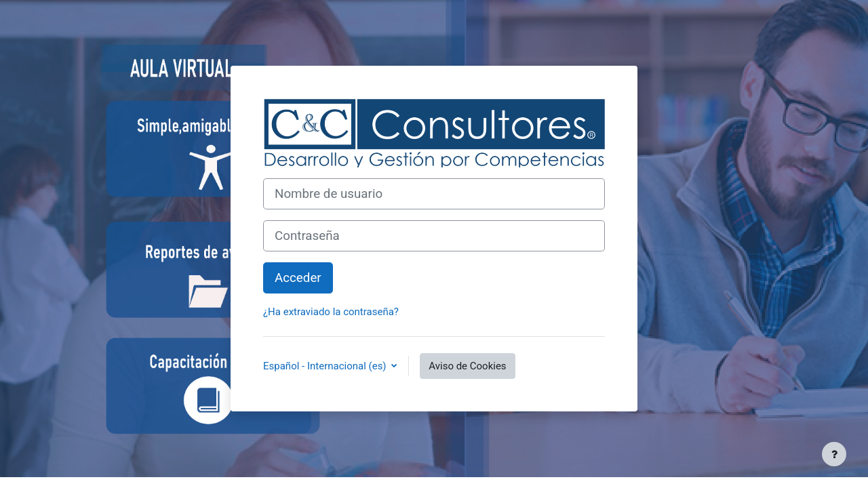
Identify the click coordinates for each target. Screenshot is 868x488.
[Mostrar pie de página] (834, 454)
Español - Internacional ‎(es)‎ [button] (326, 366)
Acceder (298, 278)
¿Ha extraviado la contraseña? (331, 312)
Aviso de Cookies (467, 366)
